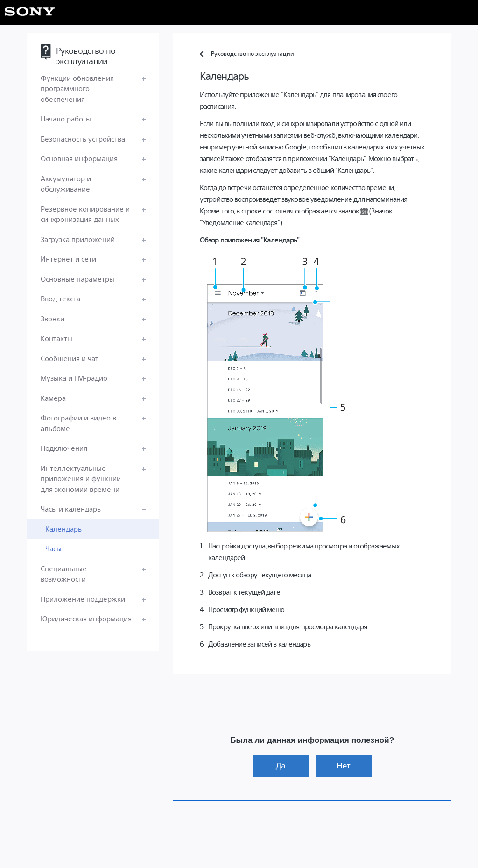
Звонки (53, 318)
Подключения (64, 448)
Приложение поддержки (83, 599)
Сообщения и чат (70, 358)
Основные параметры (77, 279)
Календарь (63, 529)
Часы (53, 548)
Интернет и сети (68, 259)
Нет (343, 766)
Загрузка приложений (78, 239)
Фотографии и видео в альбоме (78, 423)
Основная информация (79, 158)
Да (281, 766)
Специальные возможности (64, 574)
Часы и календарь (71, 509)
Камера (53, 398)
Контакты (56, 338)
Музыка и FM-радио (74, 378)
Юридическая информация (86, 618)
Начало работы (66, 118)
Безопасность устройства (83, 139)
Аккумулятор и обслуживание (66, 184)
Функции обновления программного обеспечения (77, 88)
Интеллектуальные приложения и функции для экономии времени (81, 478)
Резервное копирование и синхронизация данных (85, 214)
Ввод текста (60, 298)
